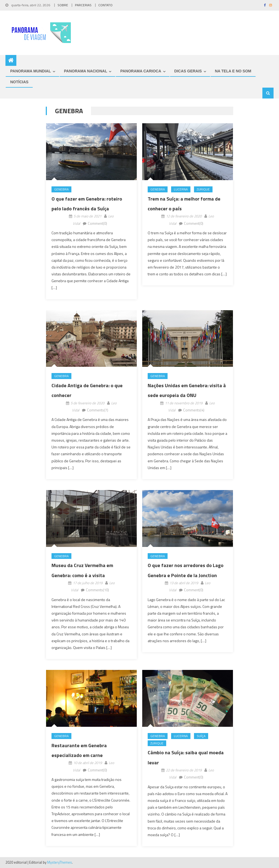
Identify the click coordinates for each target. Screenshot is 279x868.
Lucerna (181, 189)
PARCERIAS (83, 5)
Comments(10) (97, 590)
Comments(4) (194, 410)
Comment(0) (97, 223)
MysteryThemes (60, 862)
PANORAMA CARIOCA (141, 71)
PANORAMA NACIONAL (86, 71)
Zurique (203, 189)
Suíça (201, 736)
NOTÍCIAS (19, 82)
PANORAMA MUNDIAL (30, 71)
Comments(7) (98, 410)
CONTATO (105, 5)
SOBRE (63, 5)
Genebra (61, 189)
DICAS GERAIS (188, 71)
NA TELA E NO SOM (233, 71)
